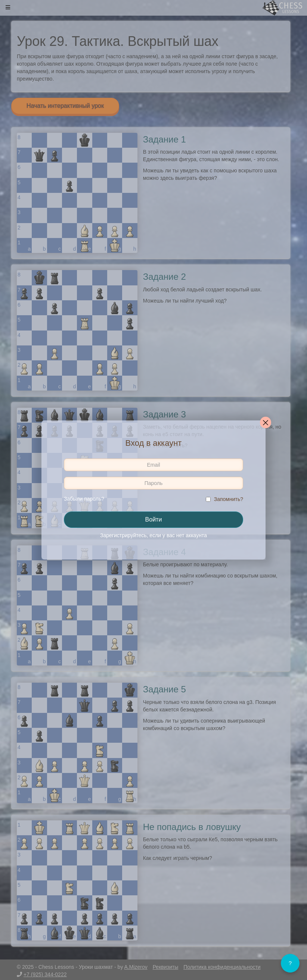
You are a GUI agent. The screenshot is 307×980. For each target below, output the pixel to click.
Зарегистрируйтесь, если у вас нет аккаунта (153, 535)
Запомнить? (229, 499)
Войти (154, 519)
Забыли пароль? (84, 499)
